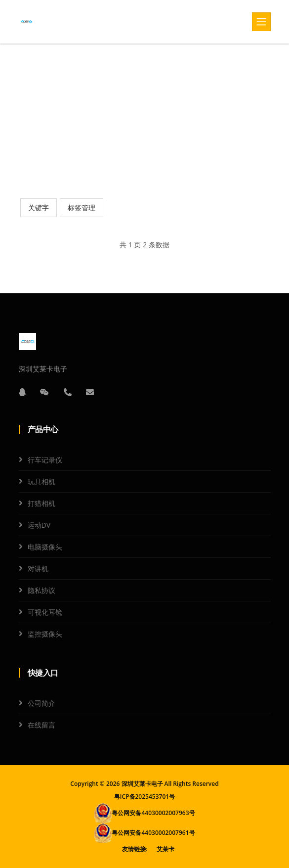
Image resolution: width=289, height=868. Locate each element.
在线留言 (41, 725)
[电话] (68, 392)
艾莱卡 (165, 849)
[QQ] (22, 392)
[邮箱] (90, 392)
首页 (127, 111)
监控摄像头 (45, 634)
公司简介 (41, 703)
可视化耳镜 (45, 612)
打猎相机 (41, 503)
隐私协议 (41, 590)
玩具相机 (41, 481)
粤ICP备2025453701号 (144, 797)
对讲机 (38, 569)
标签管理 (82, 207)
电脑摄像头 (45, 547)
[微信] (44, 392)
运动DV (39, 525)
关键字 (39, 207)
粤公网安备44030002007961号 (153, 833)
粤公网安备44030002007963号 (153, 813)
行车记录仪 (45, 460)
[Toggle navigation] (261, 22)
